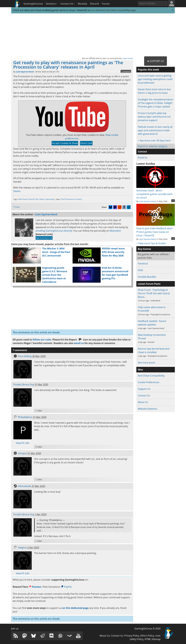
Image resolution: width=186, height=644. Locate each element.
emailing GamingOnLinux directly (54, 231)
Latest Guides (146, 164)
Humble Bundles (147, 277)
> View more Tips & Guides (151, 243)
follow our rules (42, 340)
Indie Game (23, 199)
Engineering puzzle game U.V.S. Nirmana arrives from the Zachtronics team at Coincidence (55, 275)
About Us (143, 402)
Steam (17, 191)
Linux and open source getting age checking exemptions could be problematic (155, 79)
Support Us (144, 389)
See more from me (44, 238)
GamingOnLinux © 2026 (148, 629)
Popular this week (148, 70)
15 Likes (17, 207)
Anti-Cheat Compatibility (151, 376)
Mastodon (115, 231)
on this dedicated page (75, 608)
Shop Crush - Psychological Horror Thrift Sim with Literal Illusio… (154, 293)
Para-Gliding (25, 356)
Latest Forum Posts (149, 284)
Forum (106, 4)
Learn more (128, 58)
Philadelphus (25, 417)
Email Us (143, 158)
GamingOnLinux (33, 4)
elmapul (22, 453)
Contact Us (68, 4)
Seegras (22, 547)
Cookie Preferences (149, 382)
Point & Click (33, 199)
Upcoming (50, 199)
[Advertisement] (93, 35)
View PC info (23, 443)
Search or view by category (152, 146)
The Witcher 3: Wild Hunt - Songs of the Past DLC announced (56, 252)
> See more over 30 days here (154, 141)
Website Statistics (148, 409)
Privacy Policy (132, 636)
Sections (52, 4)
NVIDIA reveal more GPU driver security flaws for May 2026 (113, 252)
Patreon (35, 587)
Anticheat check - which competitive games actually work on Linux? (156, 192)
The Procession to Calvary (71, 199)
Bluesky (82, 4)
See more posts (146, 363)
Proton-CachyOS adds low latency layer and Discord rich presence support (154, 117)
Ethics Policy (147, 636)
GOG (140, 270)
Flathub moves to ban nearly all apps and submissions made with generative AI (155, 130)
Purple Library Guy (24, 384)
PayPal (66, 587)
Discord (94, 4)
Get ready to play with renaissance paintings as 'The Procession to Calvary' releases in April (68, 65)
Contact (142, 152)
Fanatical (143, 264)
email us (79, 343)
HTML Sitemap (153, 639)
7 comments (126, 71)
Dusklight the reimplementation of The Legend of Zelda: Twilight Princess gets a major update (156, 103)
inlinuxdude (24, 486)
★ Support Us (156, 61)
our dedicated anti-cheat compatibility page (113, 10)
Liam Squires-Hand (25, 72)
